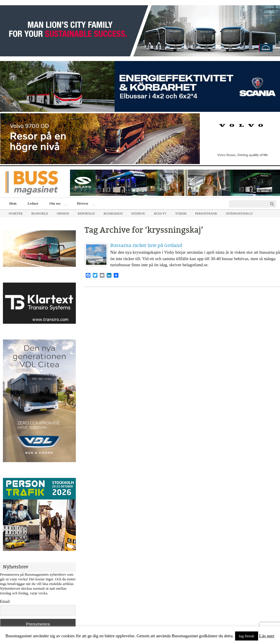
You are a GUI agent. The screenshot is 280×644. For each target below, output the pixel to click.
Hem (13, 204)
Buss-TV (160, 214)
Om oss (56, 204)
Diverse (84, 204)
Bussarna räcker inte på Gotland (146, 245)
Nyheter (16, 214)
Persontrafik (206, 214)
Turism (181, 214)
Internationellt (239, 214)
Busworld (40, 214)
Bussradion (113, 214)
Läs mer (267, 636)
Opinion (63, 214)
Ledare (33, 204)
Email (5, 602)
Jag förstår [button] (247, 636)
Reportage (86, 214)
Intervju (138, 214)
